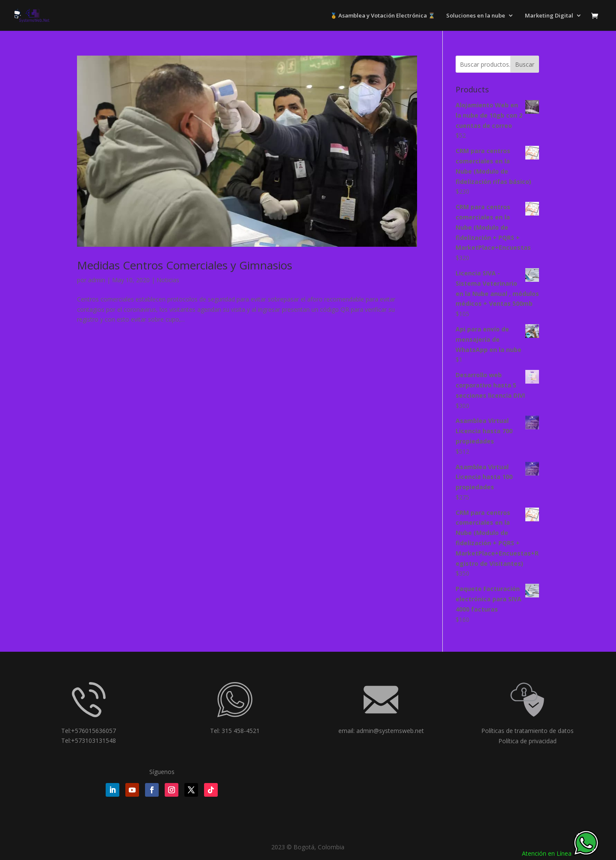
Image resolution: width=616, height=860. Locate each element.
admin (97, 280)
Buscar (525, 64)
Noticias (168, 280)
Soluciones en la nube (476, 16)
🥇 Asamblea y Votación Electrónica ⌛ (383, 16)
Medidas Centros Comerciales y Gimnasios (185, 265)
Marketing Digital (549, 16)
